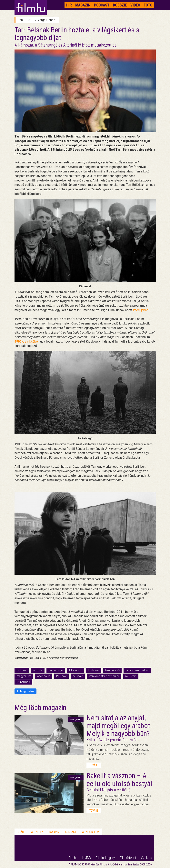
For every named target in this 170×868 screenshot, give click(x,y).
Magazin (83, 5)
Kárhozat (94, 670)
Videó (135, 5)
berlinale (22, 670)
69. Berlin (131, 676)
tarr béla (38, 670)
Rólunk (54, 832)
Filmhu (73, 858)
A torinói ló (75, 670)
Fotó (148, 5)
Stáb (21, 832)
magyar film (24, 676)
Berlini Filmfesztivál (137, 670)
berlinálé (78, 676)
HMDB (87, 858)
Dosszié (120, 5)
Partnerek (37, 832)
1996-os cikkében (27, 341)
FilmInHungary (105, 858)
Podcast (102, 5)
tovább (94, 765)
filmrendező (112, 670)
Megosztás (25, 691)
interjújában (141, 310)
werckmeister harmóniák (104, 676)
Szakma (147, 858)
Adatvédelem (91, 832)
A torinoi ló (44, 676)
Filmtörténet (128, 858)
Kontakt (71, 832)
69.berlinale (23, 682)
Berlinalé (61, 676)
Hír (69, 5)
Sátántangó (56, 670)
